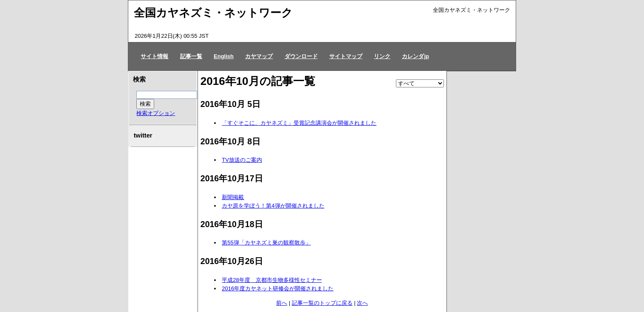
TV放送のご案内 (242, 160)
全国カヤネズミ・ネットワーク (213, 13)
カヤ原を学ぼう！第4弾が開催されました (273, 206)
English (224, 56)
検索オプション (156, 113)
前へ (282, 303)
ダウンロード (301, 56)
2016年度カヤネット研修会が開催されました (278, 288)
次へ (362, 303)
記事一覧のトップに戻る (322, 303)
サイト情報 (154, 56)
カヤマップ (259, 56)
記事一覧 (191, 56)
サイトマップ (346, 56)
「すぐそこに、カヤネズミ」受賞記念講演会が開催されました (299, 123)
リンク (382, 56)
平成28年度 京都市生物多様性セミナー (272, 280)
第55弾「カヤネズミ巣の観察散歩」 (266, 243)
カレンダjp (415, 56)
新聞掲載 (233, 197)
